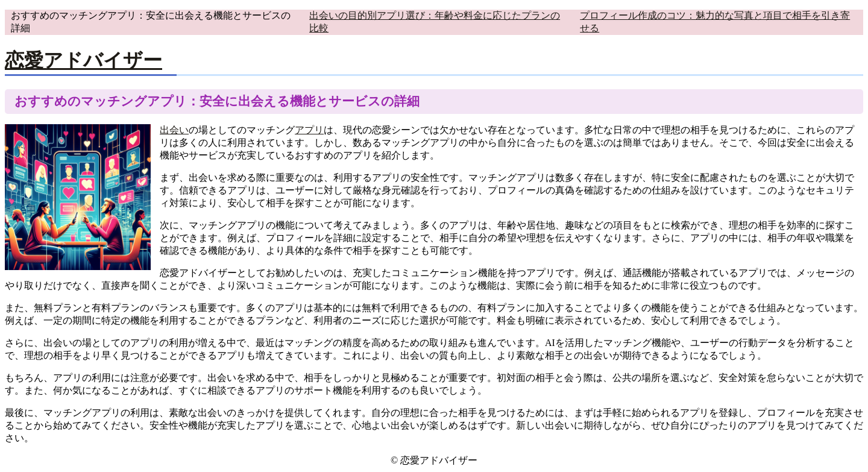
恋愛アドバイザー (83, 60)
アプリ (309, 130)
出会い (174, 130)
